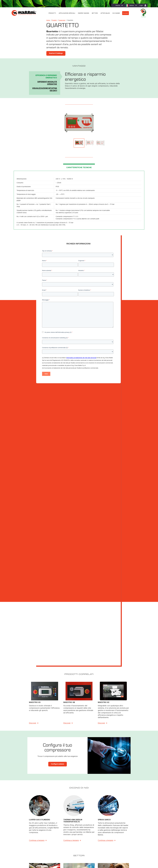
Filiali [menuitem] (120, 831)
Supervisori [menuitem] (63, 839)
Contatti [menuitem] (126, 13)
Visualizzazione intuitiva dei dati (45, 89)
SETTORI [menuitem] (95, 13)
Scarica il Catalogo (56, 53)
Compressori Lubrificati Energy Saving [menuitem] (71, 828)
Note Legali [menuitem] (47, 855)
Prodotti (54, 20)
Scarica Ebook (55, 669)
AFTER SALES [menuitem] (105, 13)
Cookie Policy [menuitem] (38, 855)
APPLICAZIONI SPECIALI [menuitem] (67, 13)
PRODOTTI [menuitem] (52, 13)
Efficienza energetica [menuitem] (95, 828)
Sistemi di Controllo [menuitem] (65, 842)
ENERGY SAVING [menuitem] (84, 13)
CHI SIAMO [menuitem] (116, 13)
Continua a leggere (37, 559)
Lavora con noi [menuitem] (123, 834)
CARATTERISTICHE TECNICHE (79, 168)
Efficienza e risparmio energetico (46, 77)
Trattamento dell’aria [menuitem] (65, 836)
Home (48, 20)
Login (141, 5)
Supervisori (62, 20)
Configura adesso (58, 483)
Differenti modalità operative (47, 83)
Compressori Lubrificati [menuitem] (66, 831)
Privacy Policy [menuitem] (28, 855)
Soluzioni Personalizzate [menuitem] (67, 834)
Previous (35, 123)
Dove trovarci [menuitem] (122, 828)
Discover (33, 442)
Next (123, 123)
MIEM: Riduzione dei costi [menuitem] (96, 831)
